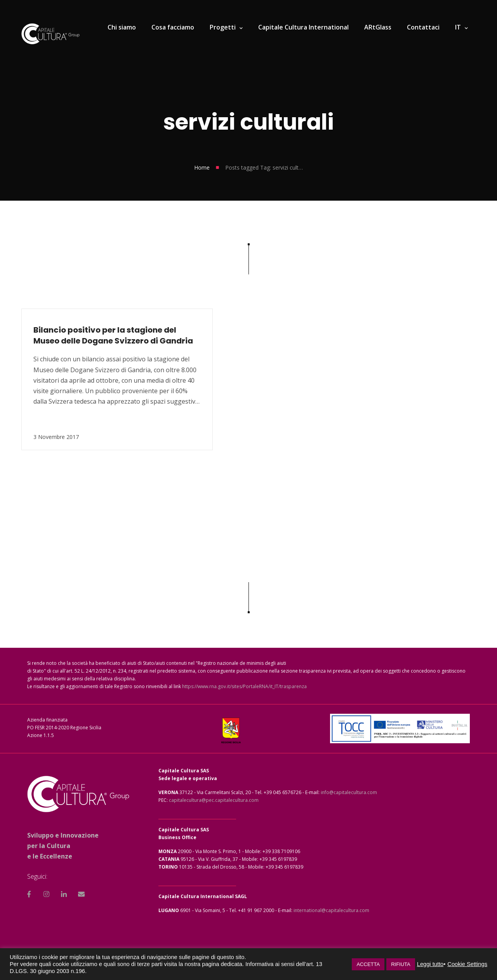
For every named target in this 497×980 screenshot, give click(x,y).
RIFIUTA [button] (401, 964)
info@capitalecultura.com (349, 792)
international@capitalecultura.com (331, 910)
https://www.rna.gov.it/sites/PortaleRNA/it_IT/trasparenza (244, 686)
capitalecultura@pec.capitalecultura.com (214, 800)
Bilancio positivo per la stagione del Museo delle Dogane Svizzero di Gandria (89, 335)
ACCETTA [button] (368, 964)
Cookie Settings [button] (467, 964)
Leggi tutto (430, 964)
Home (202, 167)
